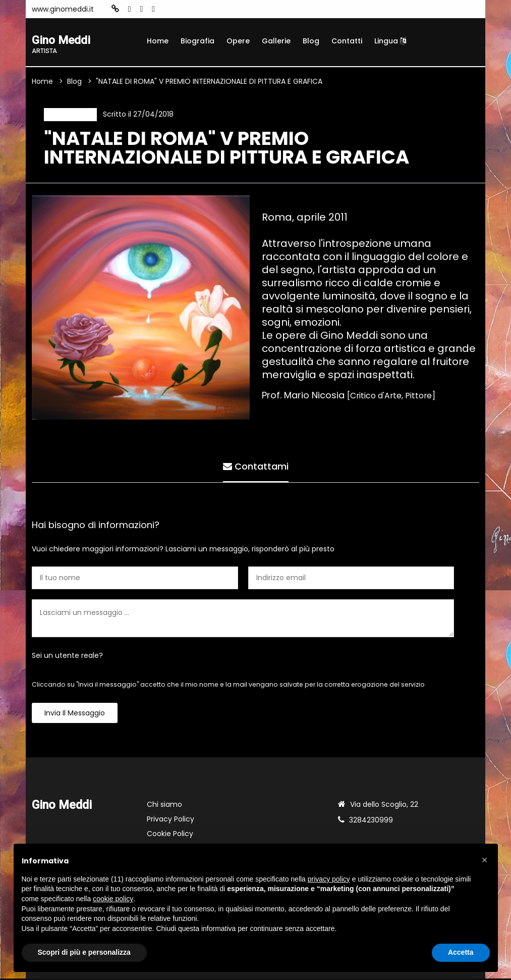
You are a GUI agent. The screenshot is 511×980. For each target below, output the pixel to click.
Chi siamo (164, 806)
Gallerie (276, 41)
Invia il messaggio (75, 714)
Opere (238, 41)
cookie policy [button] (113, 899)
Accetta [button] (461, 952)
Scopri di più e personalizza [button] (84, 952)
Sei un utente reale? (67, 657)
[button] (485, 860)
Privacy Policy (171, 820)
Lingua (390, 41)
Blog (311, 41)
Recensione (69, 115)
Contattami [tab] (256, 467)
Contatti (347, 41)
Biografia (197, 41)
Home (158, 41)
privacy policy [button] (329, 879)
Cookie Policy (170, 835)
